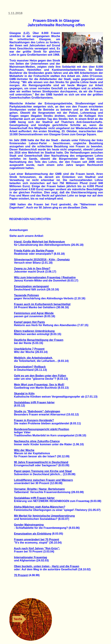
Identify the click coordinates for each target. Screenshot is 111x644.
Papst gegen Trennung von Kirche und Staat (43, 471)
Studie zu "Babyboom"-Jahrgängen (37, 411)
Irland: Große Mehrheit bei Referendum (39, 242)
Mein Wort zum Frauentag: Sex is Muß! (39, 385)
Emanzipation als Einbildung (33, 534)
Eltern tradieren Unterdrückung (34, 331)
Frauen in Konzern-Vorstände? (34, 420)
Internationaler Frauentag (31, 557)
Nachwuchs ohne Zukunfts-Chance (37, 441)
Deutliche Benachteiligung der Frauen (39, 340)
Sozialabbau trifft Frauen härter (34, 402)
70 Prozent (21, 575)
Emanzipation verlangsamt (31, 286)
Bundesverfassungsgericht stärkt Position (42, 429)
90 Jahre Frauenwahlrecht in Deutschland (41, 462)
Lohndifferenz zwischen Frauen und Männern (44, 480)
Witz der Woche (24, 450)
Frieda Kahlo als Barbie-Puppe (34, 251)
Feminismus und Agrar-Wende (34, 313)
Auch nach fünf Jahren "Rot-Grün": (37, 548)
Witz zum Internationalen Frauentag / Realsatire (45, 277)
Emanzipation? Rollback (30, 367)
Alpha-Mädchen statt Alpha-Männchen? (40, 507)
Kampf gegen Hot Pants (29, 322)
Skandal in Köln (24, 394)
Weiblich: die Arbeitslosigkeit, (33, 358)
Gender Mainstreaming (29, 525)
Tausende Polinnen (27, 295)
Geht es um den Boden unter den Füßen (40, 376)
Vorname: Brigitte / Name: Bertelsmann (39, 489)
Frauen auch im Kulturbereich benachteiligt (42, 304)
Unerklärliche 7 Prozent (29, 349)
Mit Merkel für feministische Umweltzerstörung (44, 516)
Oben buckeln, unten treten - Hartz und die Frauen (47, 566)
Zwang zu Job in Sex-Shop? (32, 269)
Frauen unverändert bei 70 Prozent (37, 540)
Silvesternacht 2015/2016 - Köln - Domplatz (42, 260)
